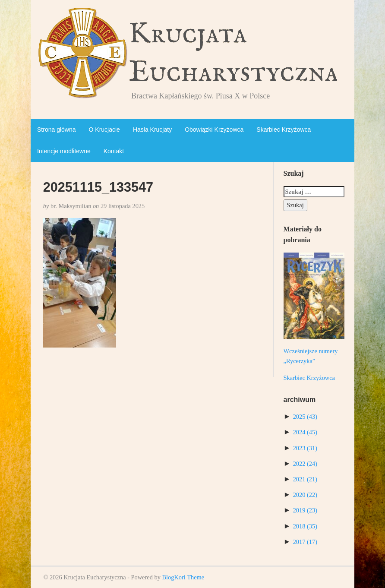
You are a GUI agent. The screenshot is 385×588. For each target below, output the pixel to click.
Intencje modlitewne (64, 151)
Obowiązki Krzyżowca (214, 130)
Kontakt (114, 151)
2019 (305, 510)
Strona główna (57, 130)
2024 (305, 432)
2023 (305, 448)
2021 (305, 479)
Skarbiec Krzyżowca (284, 130)
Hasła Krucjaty (152, 130)
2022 (305, 464)
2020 (305, 495)
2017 (305, 542)
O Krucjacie (104, 130)
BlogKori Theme (183, 577)
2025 (305, 417)
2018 (305, 526)
